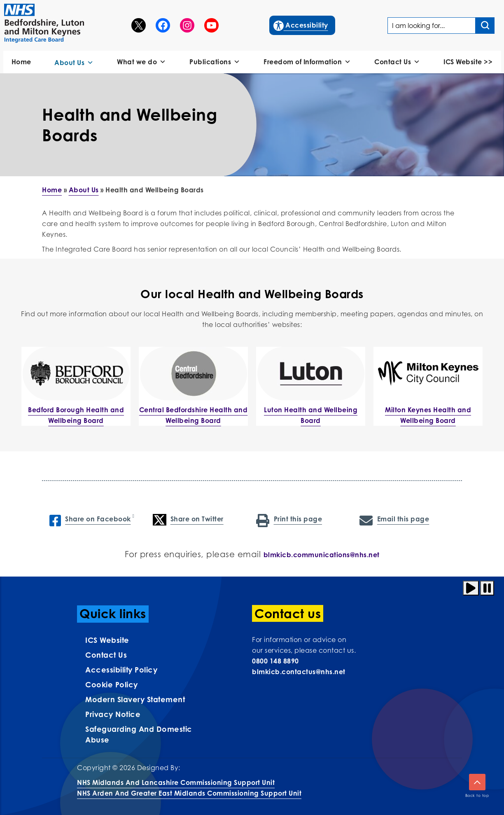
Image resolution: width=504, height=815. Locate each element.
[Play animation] (471, 588)
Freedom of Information (307, 62)
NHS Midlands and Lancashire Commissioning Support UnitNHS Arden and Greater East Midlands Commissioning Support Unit (189, 788)
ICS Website (107, 640)
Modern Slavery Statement (135, 699)
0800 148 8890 (275, 661)
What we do (142, 62)
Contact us (106, 655)
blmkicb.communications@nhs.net (322, 555)
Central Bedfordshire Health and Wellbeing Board (194, 415)
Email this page (394, 520)
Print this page (289, 520)
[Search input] (485, 26)
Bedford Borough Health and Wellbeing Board (76, 415)
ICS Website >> (468, 62)
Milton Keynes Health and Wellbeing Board (428, 415)
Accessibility (301, 24)
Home (21, 62)
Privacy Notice (113, 714)
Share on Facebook (90, 520)
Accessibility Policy (121, 670)
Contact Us (397, 62)
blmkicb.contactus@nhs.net (299, 672)
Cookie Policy (112, 684)
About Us (74, 63)
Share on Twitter (188, 520)
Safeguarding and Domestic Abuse (139, 734)
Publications (215, 62)
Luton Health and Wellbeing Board (311, 415)
